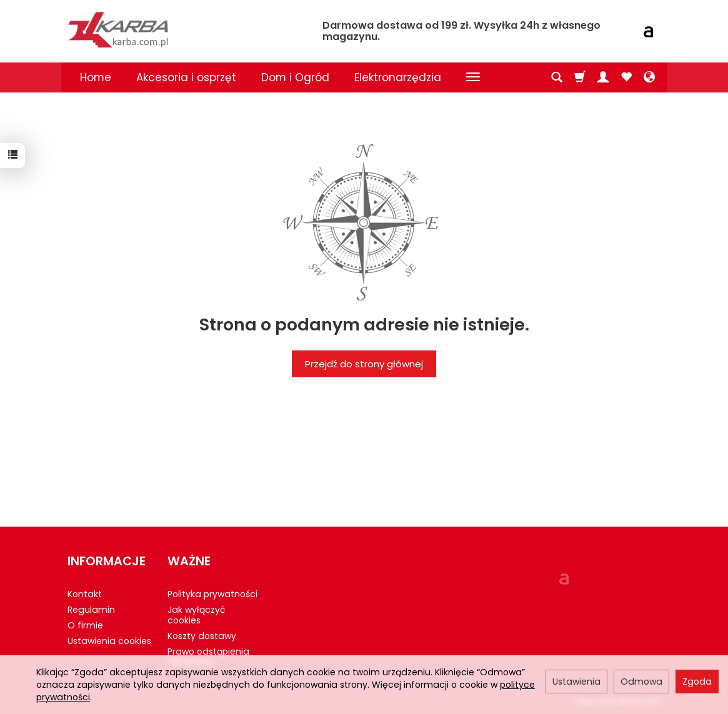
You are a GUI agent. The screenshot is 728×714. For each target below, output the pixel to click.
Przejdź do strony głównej (364, 364)
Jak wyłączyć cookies (196, 615)
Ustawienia (576, 682)
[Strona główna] (186, 30)
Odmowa (641, 682)
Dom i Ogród (295, 77)
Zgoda (697, 682)
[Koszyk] (580, 77)
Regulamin (91, 610)
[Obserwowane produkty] (626, 77)
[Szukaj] (557, 77)
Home (96, 77)
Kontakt (85, 594)
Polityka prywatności (212, 594)
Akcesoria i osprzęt (186, 77)
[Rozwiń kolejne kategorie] (473, 77)
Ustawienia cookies (109, 641)
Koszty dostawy (202, 636)
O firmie (85, 625)
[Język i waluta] (649, 77)
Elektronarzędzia (398, 77)
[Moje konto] (603, 77)
